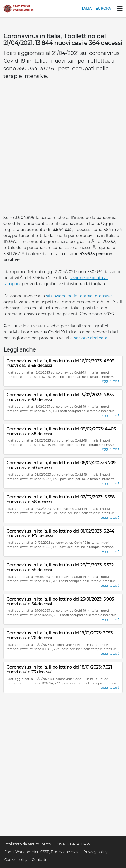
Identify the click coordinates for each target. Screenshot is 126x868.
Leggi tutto (110, 381)
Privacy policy (96, 852)
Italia (86, 8)
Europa (103, 8)
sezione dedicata (91, 338)
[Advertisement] (63, 149)
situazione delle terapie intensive (79, 296)
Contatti (39, 860)
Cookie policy (16, 860)
